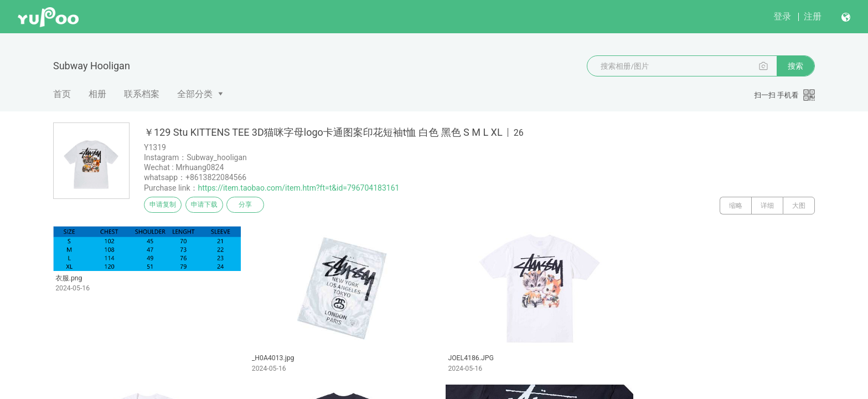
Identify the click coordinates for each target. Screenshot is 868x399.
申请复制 (167, 206)
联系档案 (142, 94)
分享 (267, 206)
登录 (782, 16)
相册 (97, 94)
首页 (62, 94)
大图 (799, 206)
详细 (767, 206)
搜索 (795, 66)
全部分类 (195, 94)
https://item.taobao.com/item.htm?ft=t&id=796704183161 (299, 188)
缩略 (736, 206)
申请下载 (217, 206)
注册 (813, 16)
